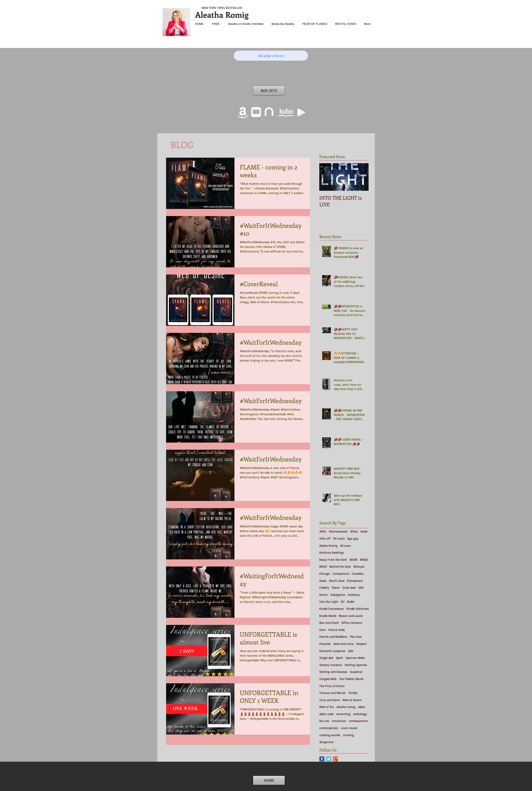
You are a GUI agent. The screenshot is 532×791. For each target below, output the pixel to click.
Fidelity (324, 587)
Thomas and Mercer (332, 693)
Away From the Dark (333, 559)
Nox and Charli (329, 623)
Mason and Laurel (351, 616)
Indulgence (338, 595)
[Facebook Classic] (322, 759)
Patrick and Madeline (333, 637)
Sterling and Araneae (333, 672)
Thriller (353, 693)
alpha (362, 707)
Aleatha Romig (222, 14)
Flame (336, 587)
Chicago (325, 573)
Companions (341, 573)
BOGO (323, 566)
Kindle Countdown (332, 609)
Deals (323, 581)
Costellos (358, 573)
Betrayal (359, 566)
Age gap (353, 538)
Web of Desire (352, 700)
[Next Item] (361, 177)
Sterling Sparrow (356, 665)
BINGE (364, 559)
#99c (323, 531)
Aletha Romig (328, 546)
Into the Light (329, 601)
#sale (364, 531)
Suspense (356, 672)
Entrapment (355, 581)
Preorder (325, 644)
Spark (339, 658)
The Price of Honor (332, 686)
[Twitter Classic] (329, 759)
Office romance (352, 623)
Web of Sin (327, 707)
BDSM (354, 559)
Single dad (326, 658)
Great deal (349, 587)
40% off (325, 538)
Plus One (356, 637)
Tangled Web (328, 679)
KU (343, 601)
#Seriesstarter (338, 531)
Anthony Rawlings (332, 552)
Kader (351, 601)
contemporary (329, 728)
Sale (351, 651)
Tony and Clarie (330, 700)
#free (354, 531)
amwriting (343, 714)
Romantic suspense (332, 651)
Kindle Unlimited (358, 609)
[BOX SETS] (269, 91)
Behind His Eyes (340, 566)
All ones (345, 546)
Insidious (354, 595)
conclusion (339, 721)
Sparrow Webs (355, 658)
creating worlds (330, 735)
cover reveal (349, 728)
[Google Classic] (335, 759)
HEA (361, 587)
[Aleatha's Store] (271, 56)
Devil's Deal (337, 581)
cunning (348, 735)
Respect (361, 644)
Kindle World (328, 616)
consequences (358, 721)
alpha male (327, 714)
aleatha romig (346, 707)
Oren (323, 630)
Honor (324, 595)
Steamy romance (331, 665)
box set (324, 721)
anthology (360, 714)
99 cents (339, 538)
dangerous (326, 742)
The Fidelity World (351, 679)
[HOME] (269, 780)
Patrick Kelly (337, 630)
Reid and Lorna (344, 644)
